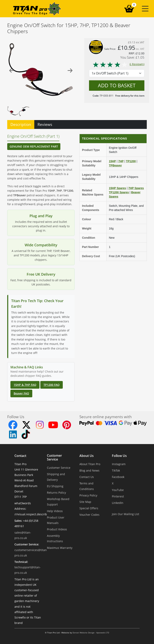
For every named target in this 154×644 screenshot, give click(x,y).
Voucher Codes (89, 515)
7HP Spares (136, 188)
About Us (87, 456)
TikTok (116, 470)
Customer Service (54, 458)
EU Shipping (55, 486)
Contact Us (87, 477)
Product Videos (57, 529)
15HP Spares (117, 188)
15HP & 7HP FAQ (25, 385)
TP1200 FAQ (52, 385)
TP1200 (131, 161)
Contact (20, 456)
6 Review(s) (118, 64)
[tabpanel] (77, 265)
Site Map (85, 502)
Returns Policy (56, 493)
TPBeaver (115, 165)
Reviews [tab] (45, 124)
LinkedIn (118, 503)
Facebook (118, 477)
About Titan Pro (90, 464)
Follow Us (119, 456)
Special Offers (89, 508)
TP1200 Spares (119, 192)
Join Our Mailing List (126, 514)
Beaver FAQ (21, 393)
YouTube (118, 490)
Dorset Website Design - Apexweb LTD (91, 633)
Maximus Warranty (60, 548)
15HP (112, 161)
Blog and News (89, 470)
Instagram (119, 464)
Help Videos (55, 511)
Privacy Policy (88, 495)
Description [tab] (21, 124)
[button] (145, 9)
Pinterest (118, 496)
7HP (121, 161)
